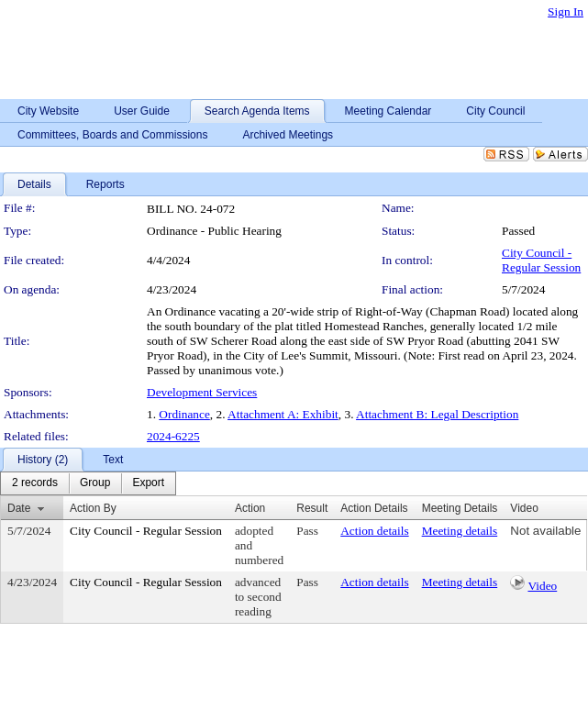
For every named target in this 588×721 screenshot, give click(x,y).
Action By (93, 508)
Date (19, 508)
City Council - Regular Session (541, 260)
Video (542, 586)
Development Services (202, 392)
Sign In (566, 11)
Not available (545, 531)
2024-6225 (173, 436)
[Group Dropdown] (95, 483)
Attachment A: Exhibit (283, 414)
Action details (374, 531)
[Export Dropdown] (148, 483)
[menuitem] (35, 483)
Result (312, 508)
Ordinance (184, 414)
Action (250, 508)
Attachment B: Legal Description (437, 414)
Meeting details (460, 531)
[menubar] (88, 483)
